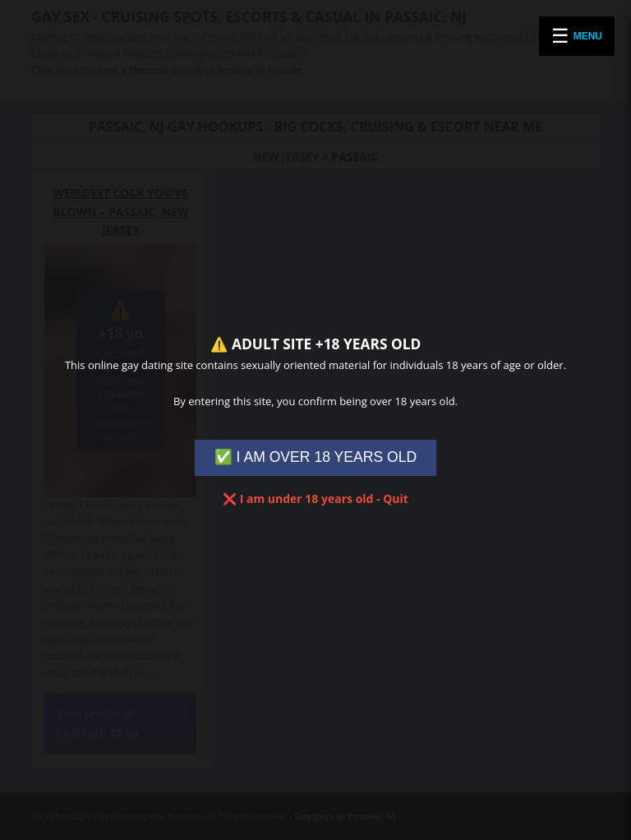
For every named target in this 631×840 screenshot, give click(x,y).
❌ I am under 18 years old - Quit (315, 498)
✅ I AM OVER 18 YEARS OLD (316, 457)
